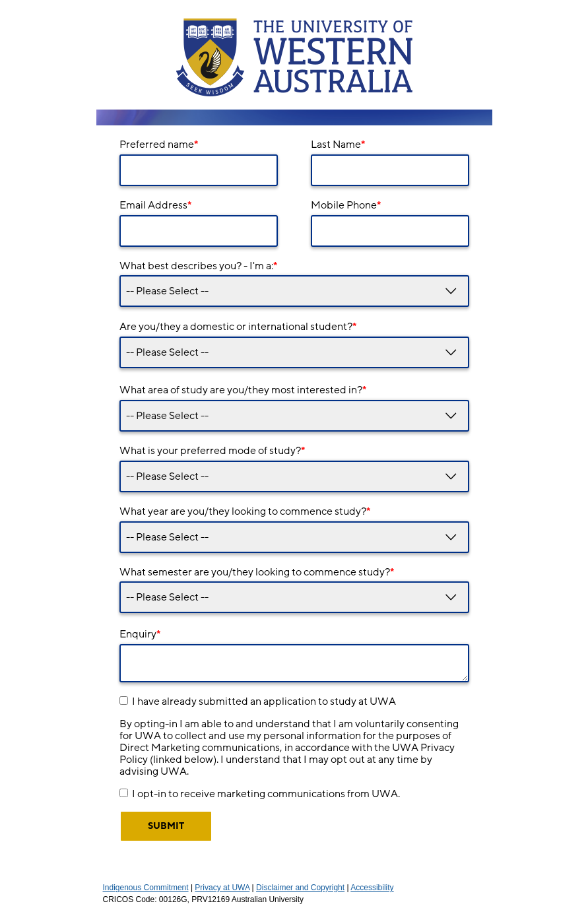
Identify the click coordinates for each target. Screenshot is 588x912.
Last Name (338, 145)
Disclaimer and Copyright (300, 888)
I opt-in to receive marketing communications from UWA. (266, 794)
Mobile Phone (346, 205)
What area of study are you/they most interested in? (243, 390)
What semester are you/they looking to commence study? (257, 572)
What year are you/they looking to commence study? (245, 511)
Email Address (155, 205)
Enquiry (140, 634)
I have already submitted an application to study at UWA (264, 701)
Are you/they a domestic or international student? (238, 327)
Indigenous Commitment (146, 888)
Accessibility (372, 888)
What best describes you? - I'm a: (198, 266)
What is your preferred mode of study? (212, 451)
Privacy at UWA (222, 888)
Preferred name (159, 145)
